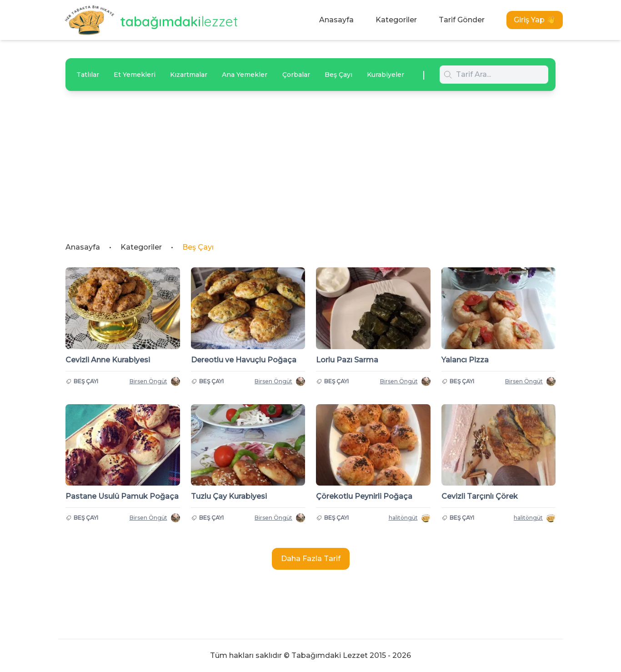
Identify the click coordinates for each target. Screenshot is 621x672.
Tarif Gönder (462, 20)
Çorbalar (296, 75)
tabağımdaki (179, 21)
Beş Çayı (338, 75)
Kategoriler (396, 20)
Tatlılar (88, 75)
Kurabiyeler (386, 75)
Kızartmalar (189, 75)
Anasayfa (336, 20)
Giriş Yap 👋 (535, 20)
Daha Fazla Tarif (311, 559)
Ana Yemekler (245, 75)
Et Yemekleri (135, 75)
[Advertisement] (310, 159)
